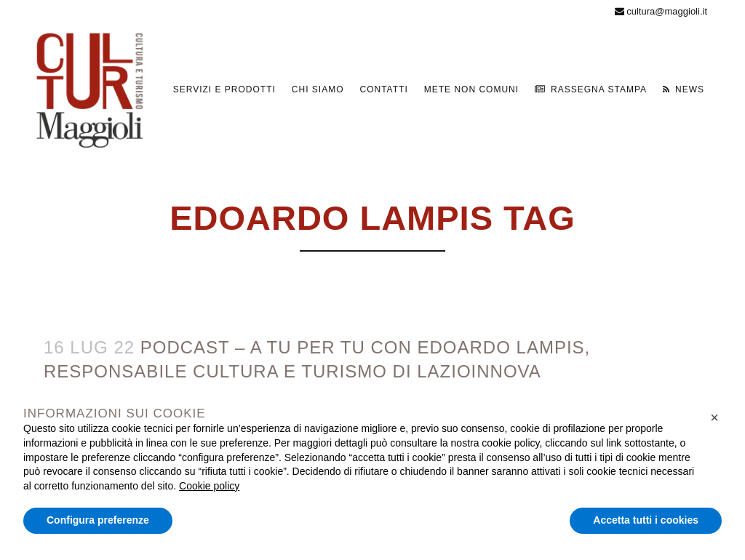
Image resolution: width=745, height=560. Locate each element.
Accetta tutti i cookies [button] (646, 520)
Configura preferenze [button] (98, 520)
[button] (714, 417)
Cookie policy (209, 486)
